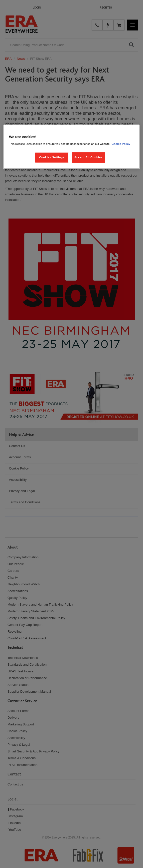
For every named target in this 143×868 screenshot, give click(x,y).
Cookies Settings (52, 157)
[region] (71, 147)
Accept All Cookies (88, 157)
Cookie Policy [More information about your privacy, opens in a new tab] (121, 144)
